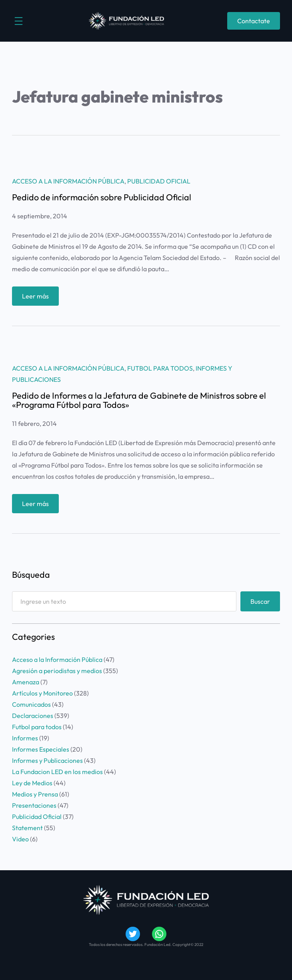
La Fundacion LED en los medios (57, 772)
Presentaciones (34, 805)
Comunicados (31, 704)
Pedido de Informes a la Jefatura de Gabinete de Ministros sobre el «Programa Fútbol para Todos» (139, 400)
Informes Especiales (41, 749)
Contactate (254, 21)
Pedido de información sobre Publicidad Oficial (102, 198)
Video (20, 839)
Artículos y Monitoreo (42, 693)
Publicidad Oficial (159, 181)
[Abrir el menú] (19, 21)
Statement (27, 828)
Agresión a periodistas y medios (57, 671)
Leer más (38, 298)
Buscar (260, 601)
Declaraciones (33, 716)
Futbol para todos (160, 368)
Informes (25, 738)
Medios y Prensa (35, 794)
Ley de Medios (32, 783)
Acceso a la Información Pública (68, 181)
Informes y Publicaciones (47, 760)
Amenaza (26, 682)
